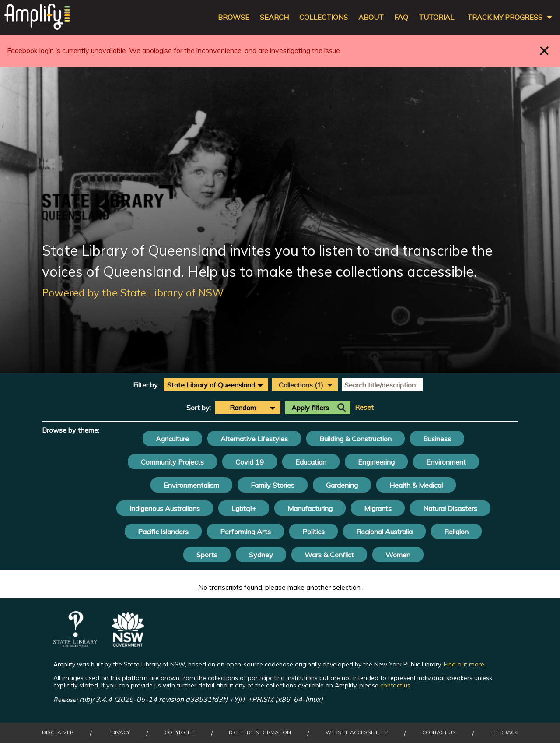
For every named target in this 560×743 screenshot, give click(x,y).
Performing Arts (245, 532)
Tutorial (436, 17)
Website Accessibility (357, 732)
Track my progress (505, 17)
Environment (446, 462)
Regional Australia (384, 532)
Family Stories (273, 485)
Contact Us (439, 732)
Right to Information (260, 732)
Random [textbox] (243, 408)
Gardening (342, 485)
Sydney (261, 555)
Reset (364, 407)
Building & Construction (355, 439)
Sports (207, 555)
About (371, 17)
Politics (313, 532)
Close (544, 51)
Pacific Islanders (163, 532)
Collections (324, 17)
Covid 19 (250, 462)
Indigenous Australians (165, 508)
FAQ (401, 17)
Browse (234, 17)
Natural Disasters (450, 508)
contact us (395, 685)
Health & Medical (416, 485)
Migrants (378, 508)
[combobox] (216, 385)
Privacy (119, 732)
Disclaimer (58, 732)
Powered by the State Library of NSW (133, 292)
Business (437, 439)
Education (311, 462)
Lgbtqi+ (244, 508)
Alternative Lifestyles (254, 439)
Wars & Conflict (329, 555)
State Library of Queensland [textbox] (211, 385)
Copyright (180, 732)
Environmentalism (191, 485)
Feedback (504, 732)
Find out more (464, 664)
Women (398, 555)
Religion (456, 532)
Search (274, 17)
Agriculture (172, 439)
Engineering (376, 462)
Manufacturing (310, 508)
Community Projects (172, 462)
